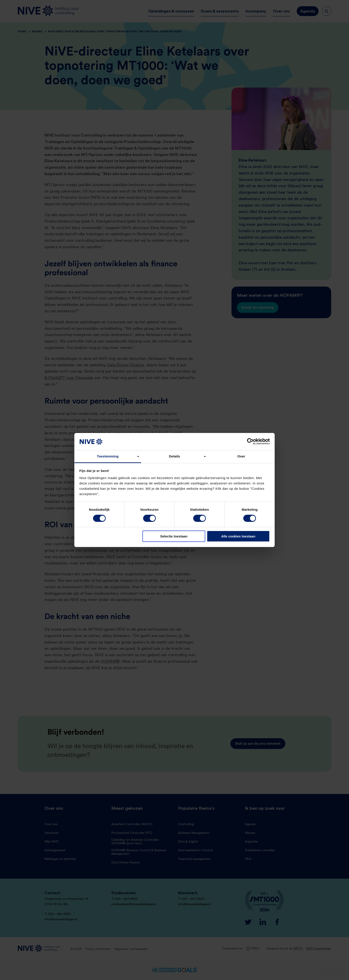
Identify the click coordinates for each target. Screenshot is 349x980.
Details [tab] (174, 456)
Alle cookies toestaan (238, 536)
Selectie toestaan (174, 536)
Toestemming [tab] (108, 456)
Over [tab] (241, 456)
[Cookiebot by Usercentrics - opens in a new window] (250, 441)
